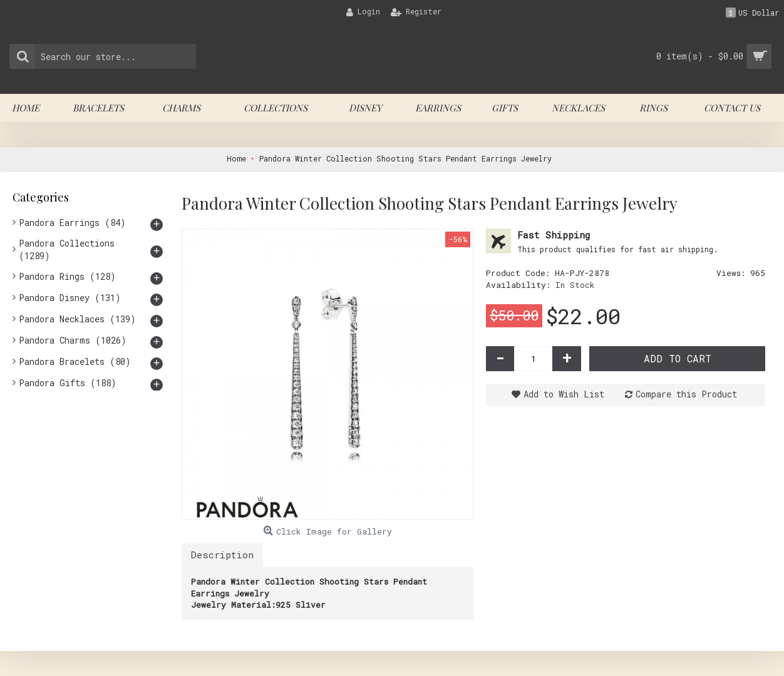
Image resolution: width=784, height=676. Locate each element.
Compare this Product (686, 394)
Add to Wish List (564, 394)
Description (222, 555)
